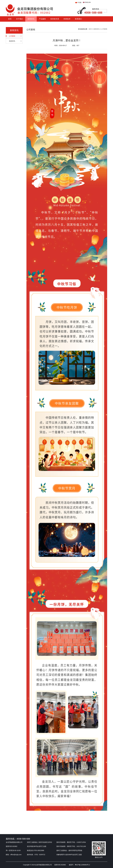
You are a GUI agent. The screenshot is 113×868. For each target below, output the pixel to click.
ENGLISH (88, 2)
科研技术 (67, 19)
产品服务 (42, 19)
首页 (10, 19)
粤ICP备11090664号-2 (82, 865)
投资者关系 (55, 19)
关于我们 (20, 19)
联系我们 (78, 19)
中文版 (79, 2)
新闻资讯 (31, 19)
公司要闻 (104, 29)
